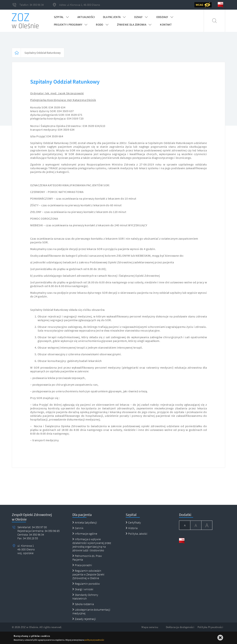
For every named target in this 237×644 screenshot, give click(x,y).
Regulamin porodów (86, 584)
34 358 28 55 (30, 538)
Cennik (78, 528)
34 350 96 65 (52, 531)
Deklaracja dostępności (180, 627)
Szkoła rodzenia (83, 604)
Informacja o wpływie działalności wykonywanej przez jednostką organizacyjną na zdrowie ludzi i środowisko (92, 545)
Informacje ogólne (85, 534)
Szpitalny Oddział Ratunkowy (42, 53)
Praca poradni (82, 565)
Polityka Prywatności (210, 627)
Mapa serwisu (150, 627)
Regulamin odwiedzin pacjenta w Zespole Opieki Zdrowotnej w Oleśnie (88, 574)
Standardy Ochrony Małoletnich (85, 597)
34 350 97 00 (39, 527)
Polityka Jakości (137, 534)
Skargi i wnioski (83, 589)
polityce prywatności (94, 640)
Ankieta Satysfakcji (85, 522)
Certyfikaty (133, 522)
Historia (132, 528)
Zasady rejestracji (84, 619)
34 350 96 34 (36, 534)
